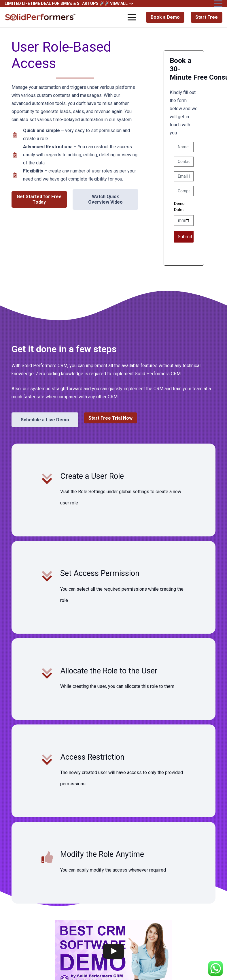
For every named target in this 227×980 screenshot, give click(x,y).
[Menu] (132, 17)
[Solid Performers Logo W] (41, 17)
